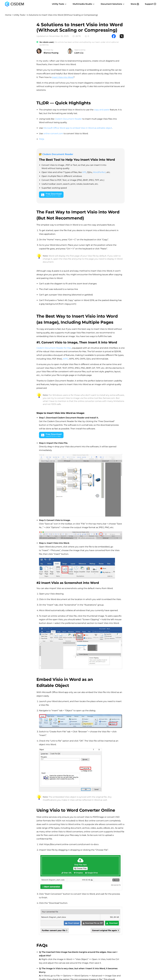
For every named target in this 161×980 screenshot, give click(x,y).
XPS (84, 172)
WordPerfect (99, 172)
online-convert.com (53, 134)
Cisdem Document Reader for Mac (54, 348)
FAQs (42, 139)
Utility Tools (59, 4)
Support (150, 4)
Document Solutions (113, 4)
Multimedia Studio (84, 4)
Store (135, 4)
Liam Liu (79, 53)
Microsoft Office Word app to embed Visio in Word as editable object (78, 128)
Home (8, 15)
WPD (66, 359)
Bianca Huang (51, 53)
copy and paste (102, 110)
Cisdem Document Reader (68, 119)
